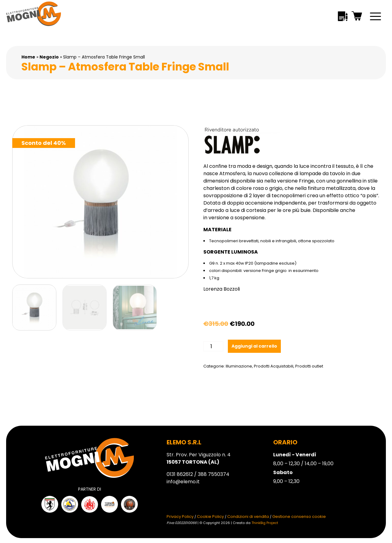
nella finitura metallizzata (325, 188)
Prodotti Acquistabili (274, 366)
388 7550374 (214, 474)
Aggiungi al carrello (254, 346)
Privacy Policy (180, 517)
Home (28, 57)
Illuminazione (239, 366)
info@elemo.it (183, 482)
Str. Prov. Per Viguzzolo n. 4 (199, 458)
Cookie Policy (210, 517)
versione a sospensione (237, 218)
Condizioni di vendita (248, 517)
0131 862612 (180, 474)
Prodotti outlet (309, 366)
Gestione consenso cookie (299, 517)
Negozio (49, 57)
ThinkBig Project (265, 523)
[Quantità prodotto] (213, 346)
